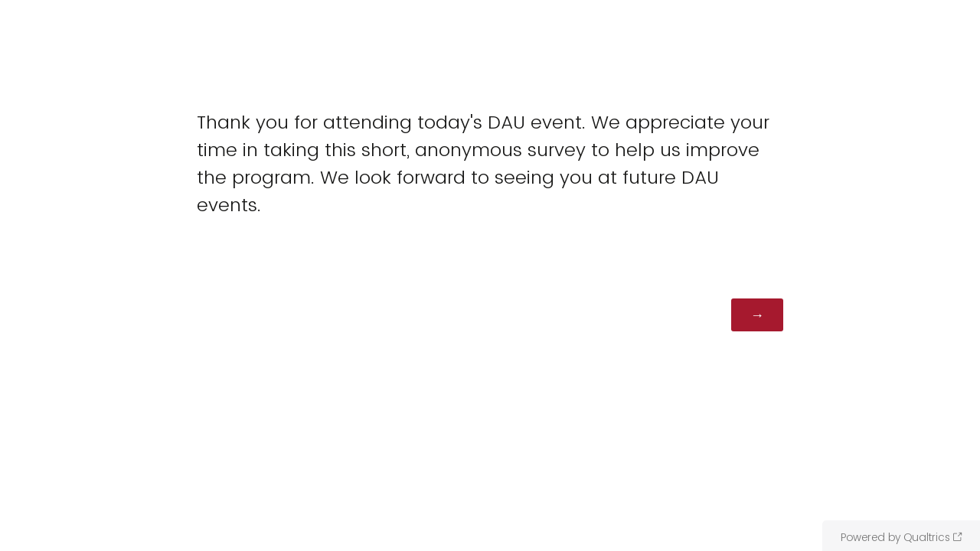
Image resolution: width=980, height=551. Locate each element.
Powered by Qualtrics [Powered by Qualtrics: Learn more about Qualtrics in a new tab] (895, 537)
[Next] (757, 315)
